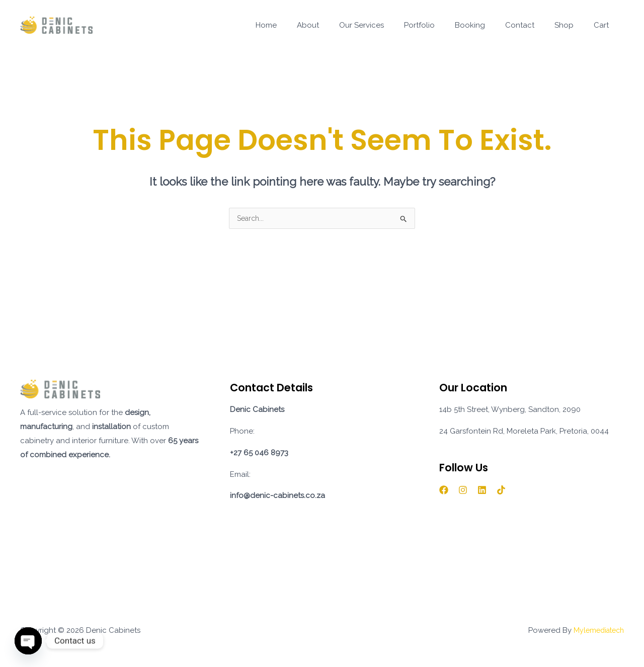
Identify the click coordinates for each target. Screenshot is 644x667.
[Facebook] (444, 491)
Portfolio (442, 25)
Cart (604, 25)
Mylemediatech (596, 631)
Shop (572, 25)
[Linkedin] (482, 491)
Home (304, 25)
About (341, 25)
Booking (488, 25)
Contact (532, 25)
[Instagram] (463, 491)
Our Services (389, 25)
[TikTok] (501, 491)
